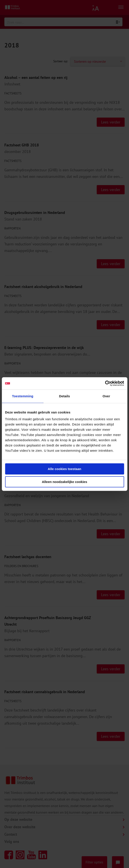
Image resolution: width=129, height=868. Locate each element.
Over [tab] (106, 396)
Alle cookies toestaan (64, 469)
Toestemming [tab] (23, 396)
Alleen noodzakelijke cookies (65, 482)
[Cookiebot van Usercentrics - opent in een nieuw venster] (105, 383)
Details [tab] (65, 396)
